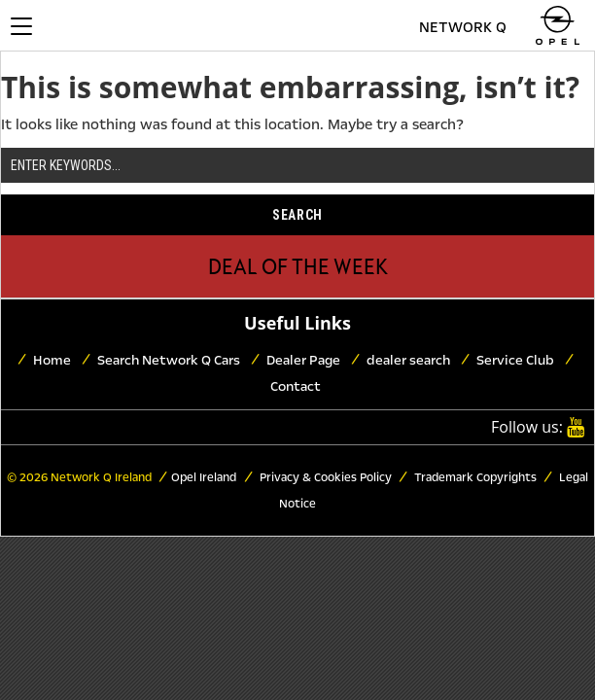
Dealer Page (303, 360)
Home (52, 360)
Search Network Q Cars (169, 360)
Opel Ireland (204, 477)
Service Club (515, 360)
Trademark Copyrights (474, 477)
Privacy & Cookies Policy (324, 477)
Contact (296, 386)
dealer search (408, 360)
